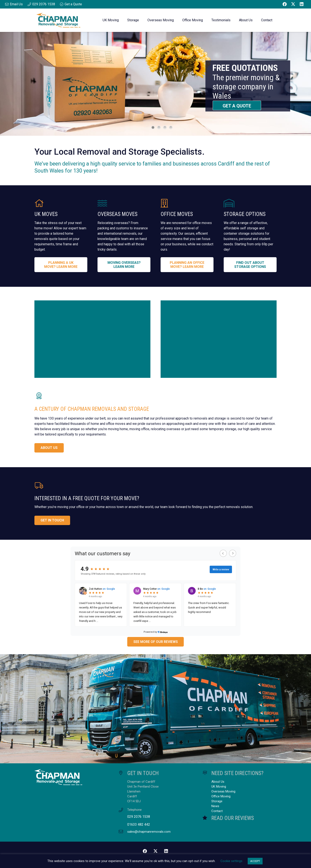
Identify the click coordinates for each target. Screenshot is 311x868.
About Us (218, 782)
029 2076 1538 (139, 817)
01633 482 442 (139, 824)
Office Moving (221, 796)
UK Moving (219, 787)
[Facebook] (285, 4)
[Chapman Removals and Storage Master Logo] (58, 20)
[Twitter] (293, 4)
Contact (217, 811)
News (215, 806)
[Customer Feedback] (219, 339)
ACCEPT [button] (255, 861)
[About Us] (92, 339)
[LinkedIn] (302, 4)
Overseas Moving (223, 791)
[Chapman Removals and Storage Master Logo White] (71, 777)
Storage (217, 801)
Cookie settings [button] (231, 861)
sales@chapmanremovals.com (149, 832)
